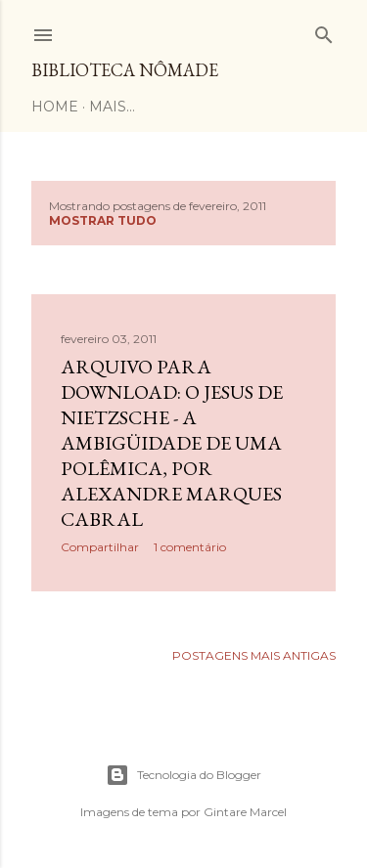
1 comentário (190, 547)
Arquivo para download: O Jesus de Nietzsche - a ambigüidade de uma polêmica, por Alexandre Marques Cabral (172, 443)
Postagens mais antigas (254, 655)
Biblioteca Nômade (125, 70)
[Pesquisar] (324, 31)
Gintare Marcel (245, 812)
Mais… (112, 107)
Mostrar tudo (103, 220)
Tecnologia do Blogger (183, 775)
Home (55, 107)
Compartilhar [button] (100, 547)
